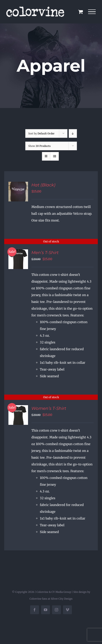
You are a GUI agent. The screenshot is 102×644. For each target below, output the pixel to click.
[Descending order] (73, 133)
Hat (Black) (43, 185)
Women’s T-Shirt (49, 408)
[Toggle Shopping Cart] (81, 12)
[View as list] (54, 156)
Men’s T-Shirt (45, 253)
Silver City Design (62, 599)
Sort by (41, 133)
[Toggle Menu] (92, 12)
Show (39, 146)
